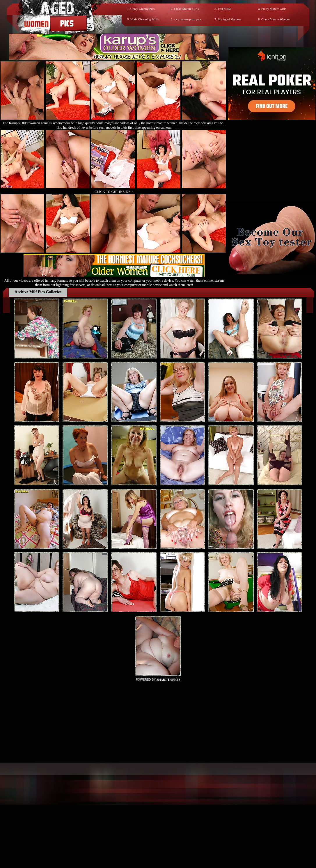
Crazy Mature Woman (275, 19)
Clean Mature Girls (186, 9)
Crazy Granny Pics (142, 9)
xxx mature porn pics (188, 19)
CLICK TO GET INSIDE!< (114, 192)
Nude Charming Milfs (144, 19)
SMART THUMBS (168, 680)
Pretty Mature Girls (274, 9)
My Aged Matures (229, 19)
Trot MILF (225, 9)
